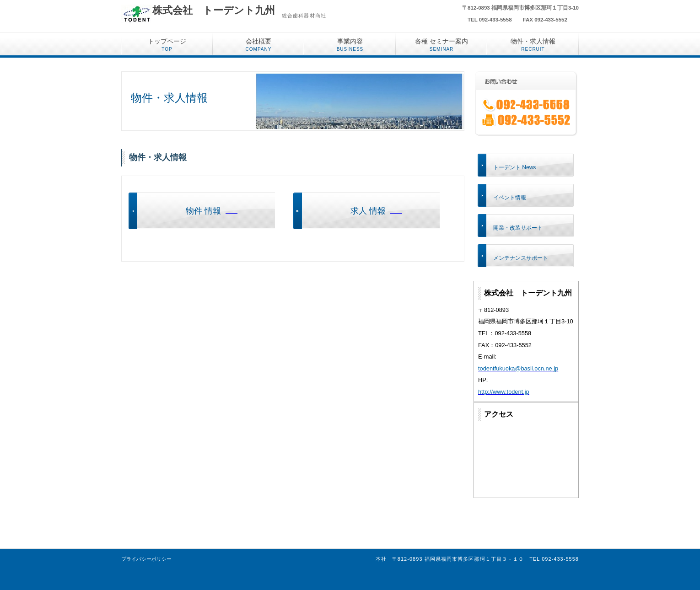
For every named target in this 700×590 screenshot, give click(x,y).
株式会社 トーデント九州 (214, 10)
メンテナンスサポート (521, 258)
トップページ (167, 45)
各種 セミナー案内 (442, 45)
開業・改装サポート (518, 228)
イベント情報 (510, 198)
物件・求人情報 (533, 45)
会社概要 (259, 45)
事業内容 (350, 45)
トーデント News (514, 167)
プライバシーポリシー (146, 559)
